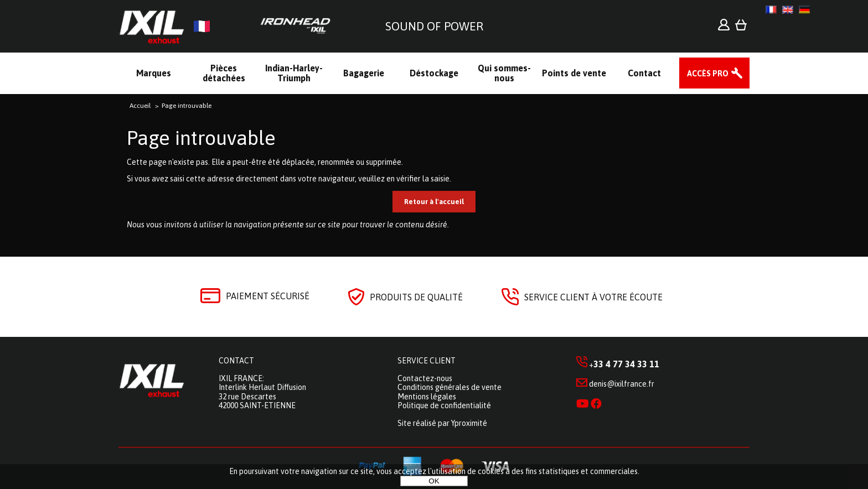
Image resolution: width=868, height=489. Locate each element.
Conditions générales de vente (449, 387)
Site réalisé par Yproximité (442, 423)
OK (434, 481)
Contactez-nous (425, 378)
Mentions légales (427, 397)
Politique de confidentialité (444, 405)
